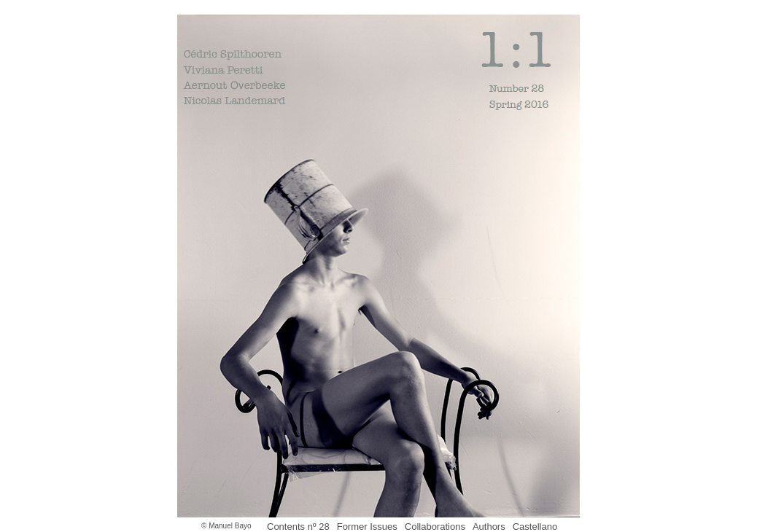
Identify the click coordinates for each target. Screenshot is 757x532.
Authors (489, 527)
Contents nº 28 (298, 527)
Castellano (535, 527)
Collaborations (435, 527)
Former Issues (367, 527)
